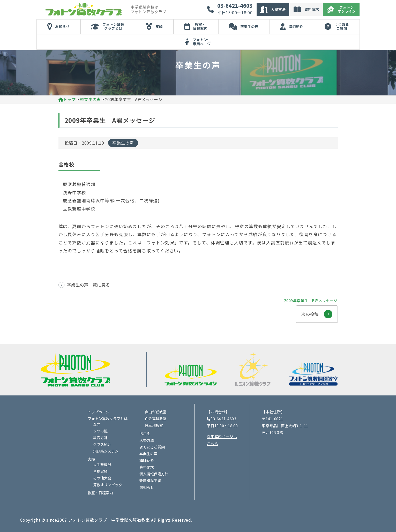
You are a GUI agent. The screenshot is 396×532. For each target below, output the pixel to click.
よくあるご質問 (342, 26)
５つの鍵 (100, 431)
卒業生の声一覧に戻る (88, 285)
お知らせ (62, 26)
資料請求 (312, 9)
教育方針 (100, 438)
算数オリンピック (108, 485)
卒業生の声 (249, 26)
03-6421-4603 (235, 6)
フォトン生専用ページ (202, 42)
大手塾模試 (102, 464)
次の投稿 (317, 311)
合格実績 (100, 471)
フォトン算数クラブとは (113, 26)
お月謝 (145, 433)
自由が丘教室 (156, 412)
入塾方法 (278, 9)
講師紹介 (296, 26)
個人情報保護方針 (154, 474)
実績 (159, 26)
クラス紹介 (102, 444)
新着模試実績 (150, 481)
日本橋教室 (154, 425)
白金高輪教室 (156, 418)
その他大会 (102, 478)
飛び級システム (106, 451)
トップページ (99, 412)
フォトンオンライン (347, 9)
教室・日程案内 (200, 26)
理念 (97, 424)
